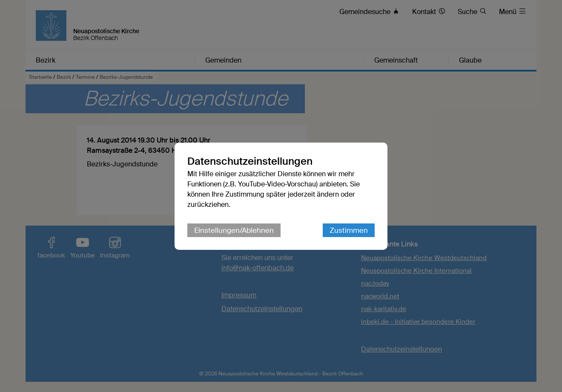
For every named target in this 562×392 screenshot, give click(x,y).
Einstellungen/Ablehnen (234, 230)
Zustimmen (349, 230)
